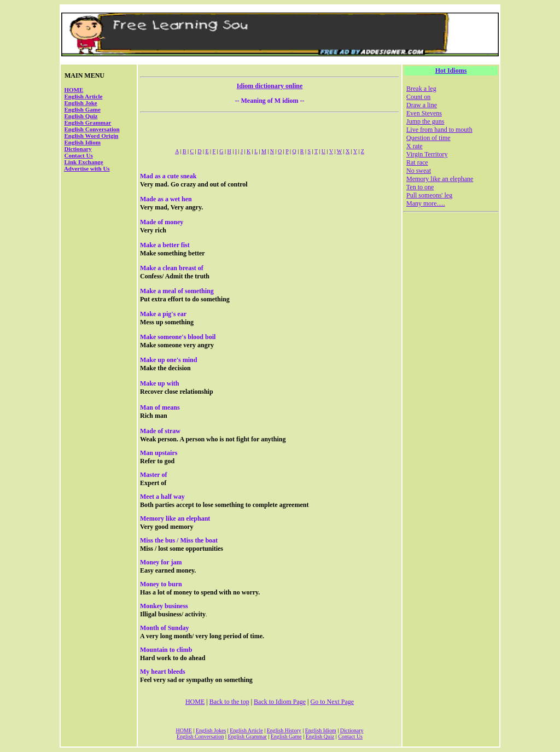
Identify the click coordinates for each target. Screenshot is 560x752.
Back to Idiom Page (280, 702)
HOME (74, 90)
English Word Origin (92, 136)
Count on (418, 97)
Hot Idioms (451, 71)
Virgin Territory (427, 154)
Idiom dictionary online (270, 86)
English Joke (81, 103)
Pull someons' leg (429, 195)
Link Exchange (84, 162)
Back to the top (229, 702)
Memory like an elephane (440, 179)
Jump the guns (425, 121)
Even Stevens (424, 113)
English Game (83, 109)
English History (284, 730)
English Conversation (92, 129)
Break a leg (421, 89)
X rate (415, 146)
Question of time (428, 138)
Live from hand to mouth (439, 130)
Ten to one (420, 187)
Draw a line (422, 105)
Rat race (417, 162)
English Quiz (81, 116)
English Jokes (211, 730)
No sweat (419, 171)
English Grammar (88, 123)
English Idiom (83, 142)
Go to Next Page (332, 702)
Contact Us (79, 155)
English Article (84, 96)
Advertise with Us (87, 168)
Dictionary (78, 149)
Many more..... (426, 203)
